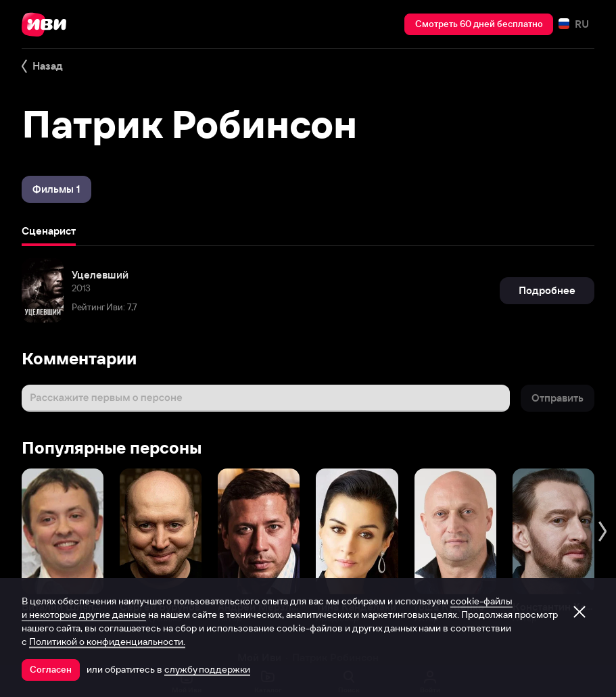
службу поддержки (207, 669)
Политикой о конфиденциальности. (107, 642)
